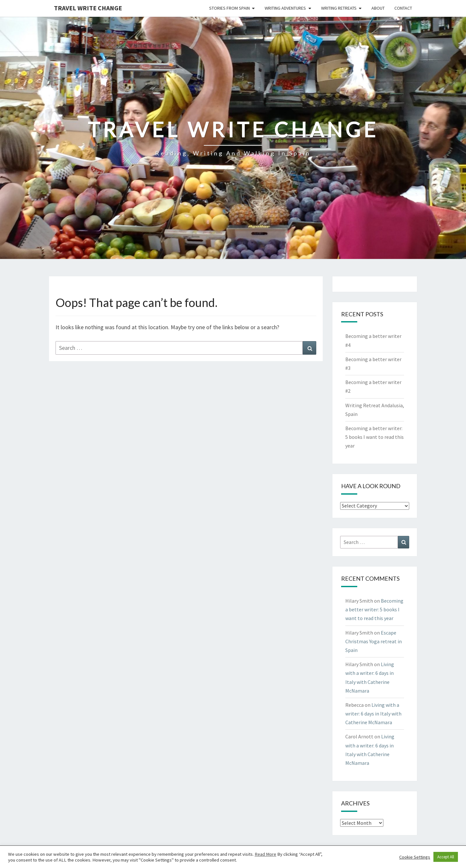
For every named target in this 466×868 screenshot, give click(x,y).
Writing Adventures (285, 8)
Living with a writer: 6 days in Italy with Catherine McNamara (373, 714)
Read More (265, 854)
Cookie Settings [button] (415, 857)
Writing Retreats (339, 8)
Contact (403, 8)
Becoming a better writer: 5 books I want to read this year (375, 437)
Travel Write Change (88, 8)
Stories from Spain (229, 8)
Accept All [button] (446, 857)
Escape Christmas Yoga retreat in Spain (374, 641)
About (378, 8)
